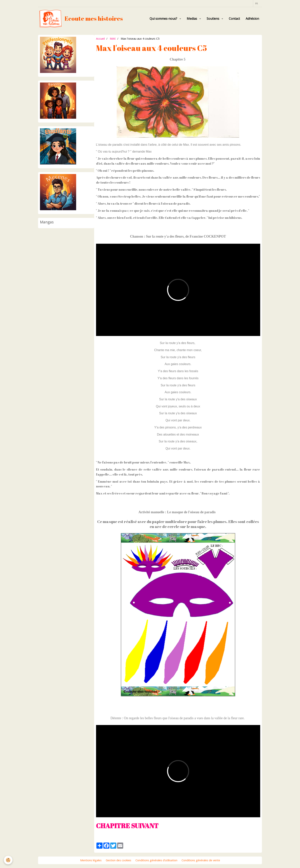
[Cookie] (8, 860)
